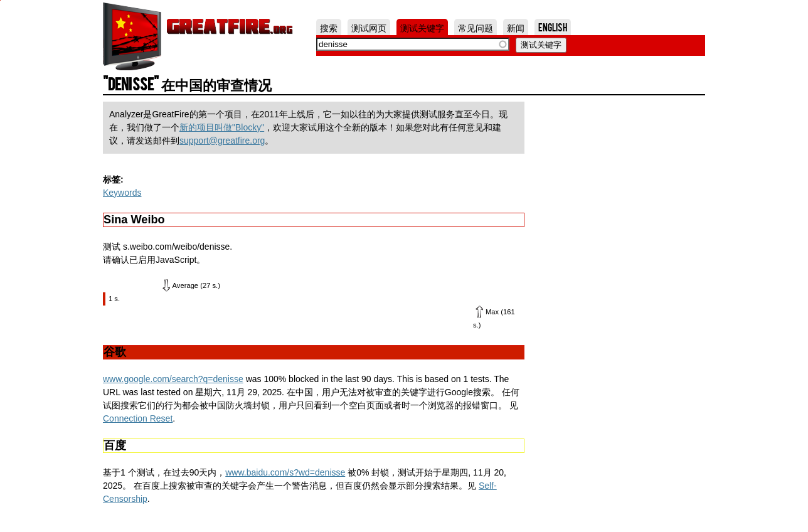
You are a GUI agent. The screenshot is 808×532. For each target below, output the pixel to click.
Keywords (122, 193)
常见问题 (476, 27)
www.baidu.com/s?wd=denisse (285, 472)
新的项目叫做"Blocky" (222, 127)
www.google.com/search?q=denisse (173, 379)
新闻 (516, 27)
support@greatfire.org (222, 141)
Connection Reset (138, 418)
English (553, 27)
